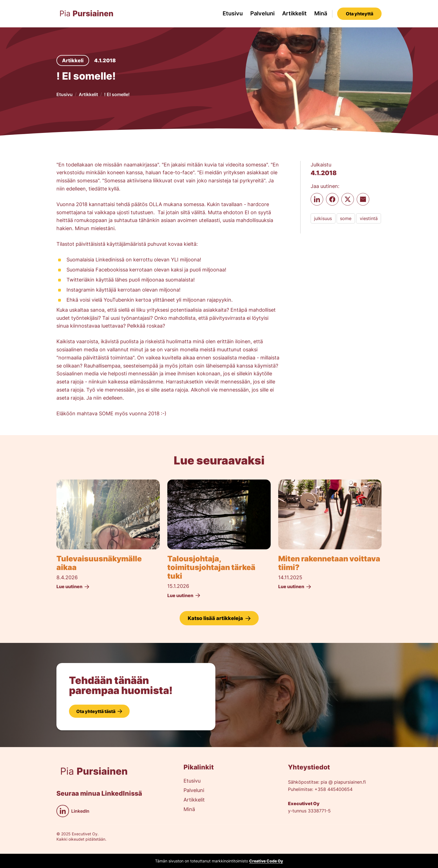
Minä (321, 13)
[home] (87, 14)
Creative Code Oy (266, 861)
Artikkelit (294, 13)
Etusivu (233, 13)
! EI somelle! (117, 94)
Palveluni (262, 13)
